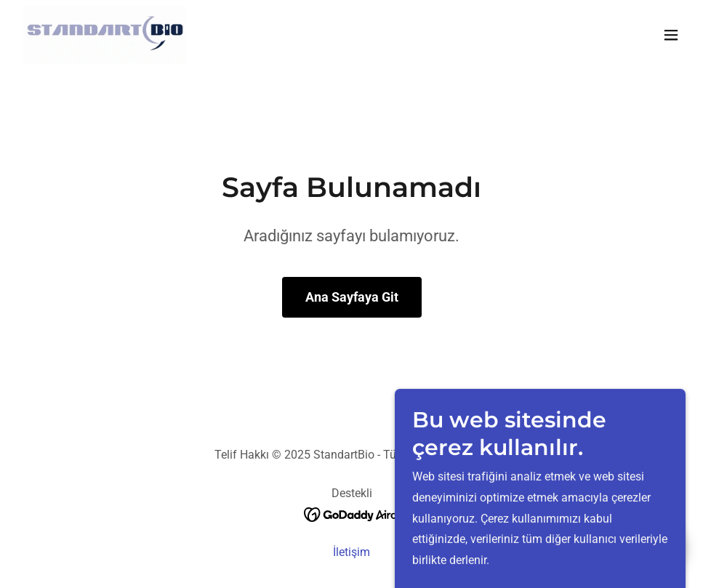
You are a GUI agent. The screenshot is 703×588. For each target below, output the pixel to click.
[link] (105, 35)
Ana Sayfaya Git (352, 297)
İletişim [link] (351, 552)
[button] (671, 35)
